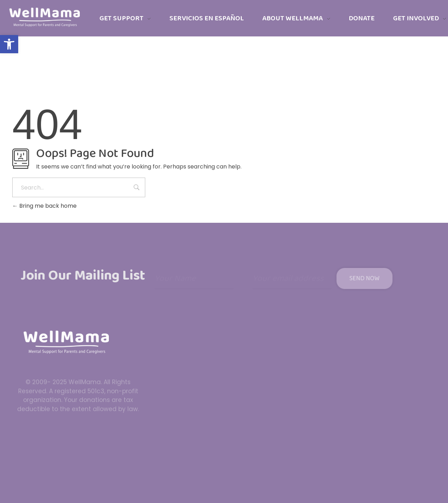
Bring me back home (44, 206)
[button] (9, 44)
